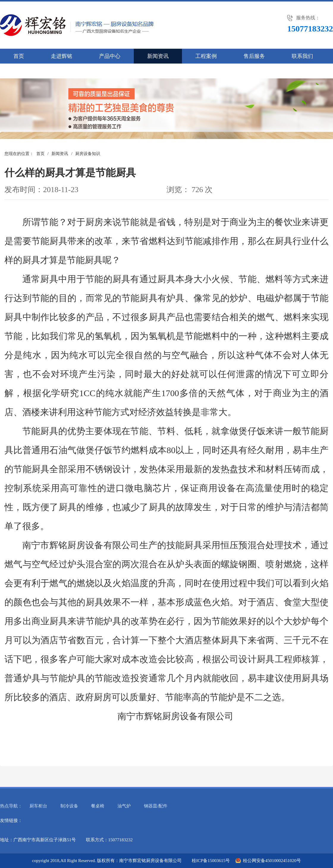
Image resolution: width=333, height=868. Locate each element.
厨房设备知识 (88, 154)
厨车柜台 (38, 806)
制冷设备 (69, 806)
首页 (19, 56)
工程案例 (206, 56)
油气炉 (124, 806)
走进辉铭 (62, 56)
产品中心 (110, 56)
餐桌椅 (98, 806)
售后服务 (254, 56)
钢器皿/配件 (156, 806)
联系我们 (302, 56)
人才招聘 (24, 71)
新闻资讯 (158, 56)
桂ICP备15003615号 (211, 861)
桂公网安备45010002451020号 (272, 861)
